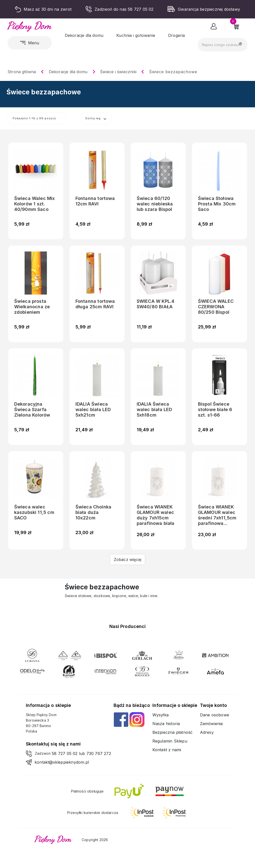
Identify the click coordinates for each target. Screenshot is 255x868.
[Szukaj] (223, 45)
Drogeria (177, 35)
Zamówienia (211, 724)
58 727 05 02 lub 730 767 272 (81, 753)
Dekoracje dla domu (84, 35)
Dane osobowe (215, 715)
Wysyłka (160, 715)
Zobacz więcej (128, 559)
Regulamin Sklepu (170, 741)
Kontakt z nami (167, 750)
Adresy (207, 732)
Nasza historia (166, 724)
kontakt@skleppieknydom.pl (62, 762)
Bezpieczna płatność (173, 732)
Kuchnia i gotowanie (136, 35)
